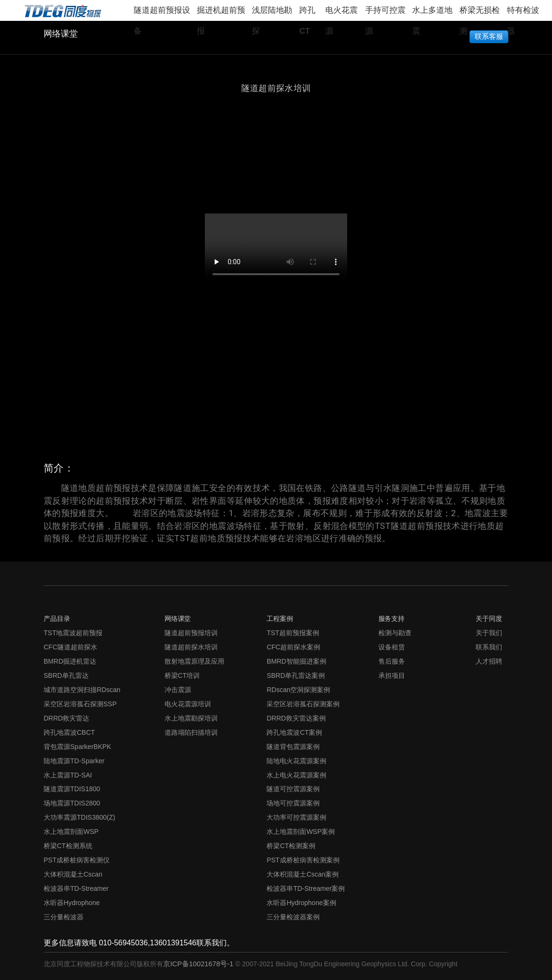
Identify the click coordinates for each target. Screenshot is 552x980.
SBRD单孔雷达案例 (296, 675)
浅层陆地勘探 (272, 13)
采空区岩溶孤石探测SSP (80, 704)
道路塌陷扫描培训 (191, 732)
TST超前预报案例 (293, 633)
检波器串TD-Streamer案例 (306, 888)
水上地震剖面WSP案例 (301, 832)
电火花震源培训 (188, 704)
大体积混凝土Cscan (73, 874)
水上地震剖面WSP (71, 832)
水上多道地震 (432, 13)
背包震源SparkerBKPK (77, 747)
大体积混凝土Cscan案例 (303, 874)
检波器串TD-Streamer (76, 888)
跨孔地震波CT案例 (294, 732)
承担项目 (392, 675)
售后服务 (392, 661)
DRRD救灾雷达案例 (296, 718)
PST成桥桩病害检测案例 (303, 860)
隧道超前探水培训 (191, 647)
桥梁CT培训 (182, 675)
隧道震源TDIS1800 (72, 789)
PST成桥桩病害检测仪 (77, 860)
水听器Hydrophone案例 (301, 903)
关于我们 (489, 633)
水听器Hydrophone (72, 903)
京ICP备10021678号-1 (199, 964)
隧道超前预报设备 (162, 13)
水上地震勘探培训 (191, 718)
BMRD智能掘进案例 (296, 661)
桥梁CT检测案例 (291, 846)
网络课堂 (61, 34)
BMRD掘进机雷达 (70, 661)
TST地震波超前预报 (73, 633)
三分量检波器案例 (293, 917)
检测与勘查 (395, 633)
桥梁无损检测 (480, 13)
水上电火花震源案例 (296, 775)
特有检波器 (523, 13)
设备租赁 (392, 647)
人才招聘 (489, 661)
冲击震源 (178, 690)
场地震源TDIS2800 (72, 803)
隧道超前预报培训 (191, 633)
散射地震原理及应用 (194, 661)
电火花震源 (341, 13)
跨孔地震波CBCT (69, 732)
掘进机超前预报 (221, 13)
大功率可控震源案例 (296, 817)
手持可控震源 (385, 13)
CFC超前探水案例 (293, 647)
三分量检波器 (64, 917)
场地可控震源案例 (293, 803)
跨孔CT (307, 13)
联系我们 (489, 647)
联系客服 (489, 36)
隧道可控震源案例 (293, 789)
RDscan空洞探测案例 (298, 690)
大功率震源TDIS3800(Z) (79, 817)
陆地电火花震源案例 (296, 761)
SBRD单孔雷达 (66, 675)
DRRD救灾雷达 (67, 718)
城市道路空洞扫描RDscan (82, 690)
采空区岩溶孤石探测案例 (303, 704)
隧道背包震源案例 (293, 747)
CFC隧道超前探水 (70, 647)
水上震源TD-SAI (68, 775)
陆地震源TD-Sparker (74, 761)
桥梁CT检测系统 (68, 846)
